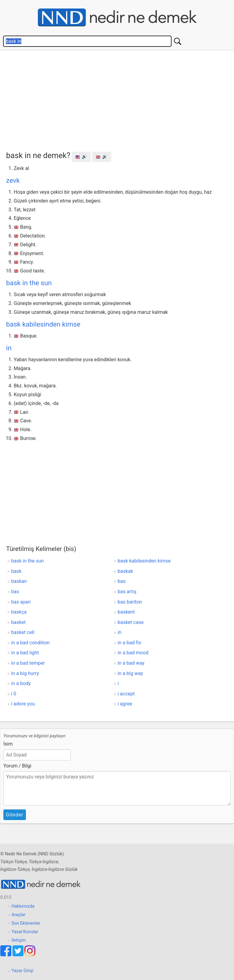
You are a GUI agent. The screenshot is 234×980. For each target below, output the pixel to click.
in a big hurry (25, 673)
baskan (19, 581)
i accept (126, 694)
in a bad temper (28, 663)
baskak (125, 571)
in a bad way (131, 663)
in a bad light (25, 653)
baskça (19, 612)
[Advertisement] (120, 99)
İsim (8, 744)
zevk (13, 180)
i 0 (14, 694)
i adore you (23, 704)
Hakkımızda (23, 906)
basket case (131, 622)
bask (16, 571)
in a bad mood (133, 653)
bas (122, 581)
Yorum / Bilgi (17, 766)
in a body (21, 683)
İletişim (19, 940)
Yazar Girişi (23, 971)
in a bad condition (30, 643)
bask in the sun (29, 283)
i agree (125, 704)
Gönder (15, 815)
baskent (126, 612)
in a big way (130, 673)
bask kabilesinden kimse (43, 324)
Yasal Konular (25, 932)
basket (19, 622)
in (9, 348)
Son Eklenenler (26, 923)
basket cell (23, 632)
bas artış (127, 592)
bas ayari (21, 602)
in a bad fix (129, 643)
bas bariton (130, 602)
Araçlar (19, 915)
